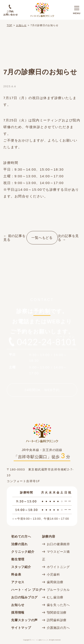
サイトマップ (21, 628)
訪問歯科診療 (57, 620)
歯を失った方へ (58, 605)
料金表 (16, 574)
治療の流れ (19, 544)
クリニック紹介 (23, 552)
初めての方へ (21, 536)
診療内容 (49, 536)
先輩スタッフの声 (24, 620)
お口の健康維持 (58, 544)
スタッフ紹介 (21, 567)
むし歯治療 (55, 597)
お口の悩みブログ (24, 597)
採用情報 (18, 612)
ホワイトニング (58, 567)
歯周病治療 (55, 582)
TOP (10, 25)
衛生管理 (18, 559)
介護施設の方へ (58, 628)
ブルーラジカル (58, 590)
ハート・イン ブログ (27, 590)
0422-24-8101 (47, 342)
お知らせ (21, 25)
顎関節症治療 (57, 612)
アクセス (18, 582)
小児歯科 (53, 574)
